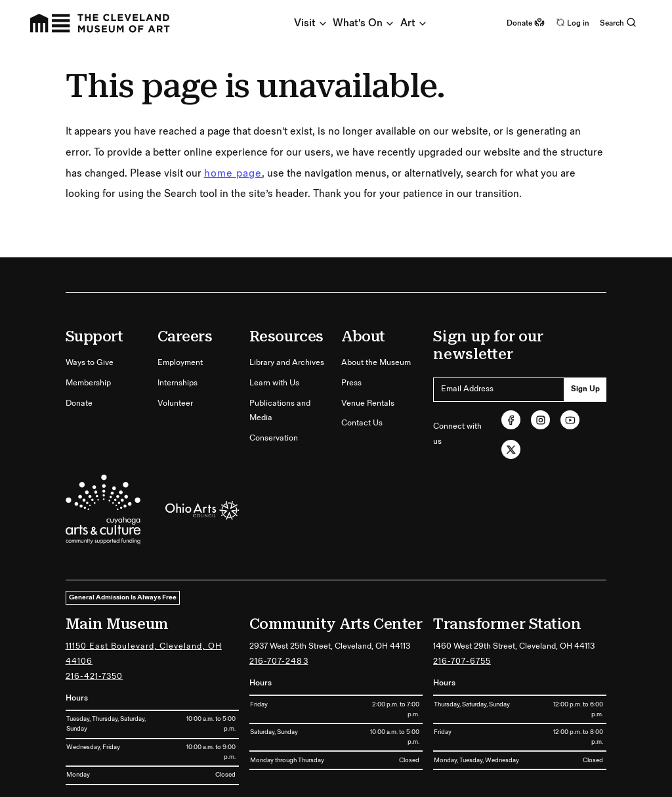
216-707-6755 (462, 661)
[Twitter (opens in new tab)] (511, 449)
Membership (88, 383)
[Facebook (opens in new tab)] (511, 420)
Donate (79, 403)
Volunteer (175, 403)
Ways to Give (90, 363)
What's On (364, 23)
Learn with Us (274, 383)
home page (233, 174)
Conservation (274, 438)
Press (351, 383)
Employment (180, 363)
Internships (178, 383)
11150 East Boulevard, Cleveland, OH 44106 (144, 654)
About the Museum (376, 363)
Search (618, 23)
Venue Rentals (368, 403)
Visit (311, 23)
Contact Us (362, 423)
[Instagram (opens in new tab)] (540, 420)
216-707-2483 (279, 661)
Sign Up (585, 389)
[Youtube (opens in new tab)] (570, 420)
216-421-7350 (94, 677)
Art (414, 23)
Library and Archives (287, 363)
